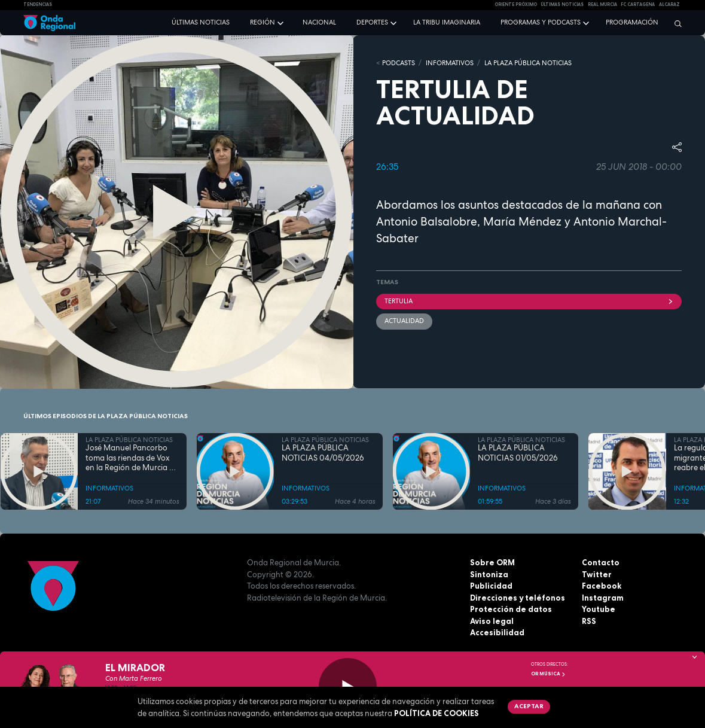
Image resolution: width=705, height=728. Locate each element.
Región (263, 22)
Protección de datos (511, 609)
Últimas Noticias (562, 4)
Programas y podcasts (541, 22)
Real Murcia (602, 4)
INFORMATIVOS (450, 63)
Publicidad (491, 586)
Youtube (599, 609)
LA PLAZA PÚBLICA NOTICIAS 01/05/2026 (518, 453)
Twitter (597, 574)
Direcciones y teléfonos (518, 598)
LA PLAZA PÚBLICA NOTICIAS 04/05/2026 (323, 453)
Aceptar (529, 706)
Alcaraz (669, 4)
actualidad (404, 321)
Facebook (602, 586)
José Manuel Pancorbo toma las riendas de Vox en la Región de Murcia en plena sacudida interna (132, 458)
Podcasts (399, 63)
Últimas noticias (201, 22)
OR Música (548, 674)
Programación (632, 22)
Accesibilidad (497, 632)
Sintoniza (489, 574)
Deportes (372, 22)
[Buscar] (675, 23)
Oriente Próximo (516, 4)
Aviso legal (492, 621)
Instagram (603, 598)
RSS (589, 621)
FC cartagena (638, 4)
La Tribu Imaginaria (447, 22)
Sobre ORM (492, 562)
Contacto (601, 562)
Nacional (319, 22)
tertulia (529, 301)
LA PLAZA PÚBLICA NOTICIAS (528, 63)
